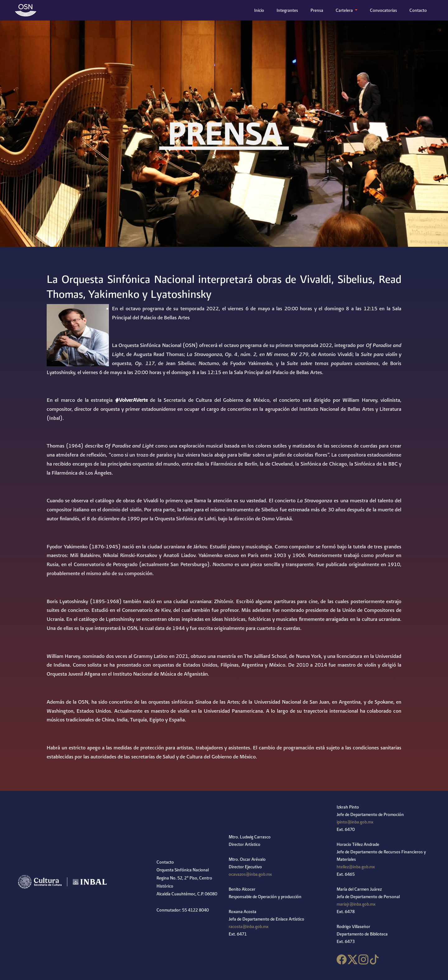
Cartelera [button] (345, 10)
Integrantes (287, 10)
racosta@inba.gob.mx (249, 926)
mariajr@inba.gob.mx (356, 904)
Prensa (317, 10)
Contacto (418, 10)
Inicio (260, 10)
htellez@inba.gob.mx (356, 867)
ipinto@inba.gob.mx (355, 822)
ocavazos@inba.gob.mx (250, 874)
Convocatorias (383, 10)
